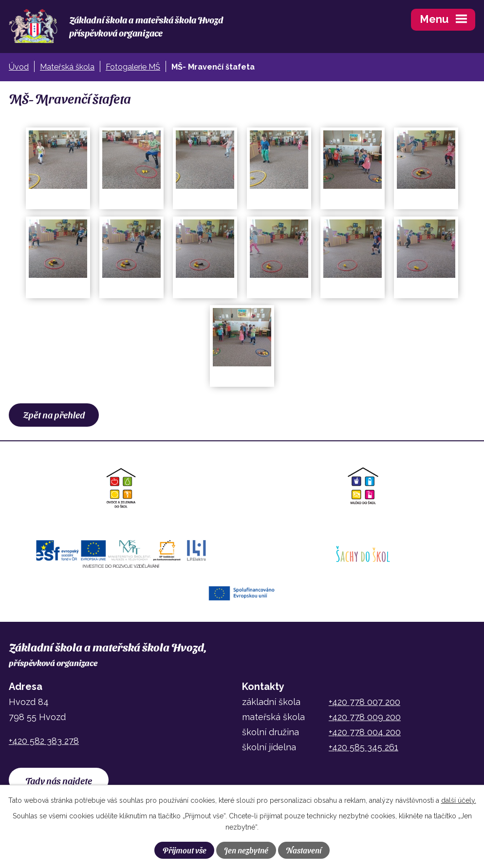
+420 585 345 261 (363, 747)
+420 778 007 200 (364, 702)
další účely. (459, 800)
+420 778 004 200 (365, 732)
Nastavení (304, 850)
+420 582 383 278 (44, 741)
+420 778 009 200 (365, 717)
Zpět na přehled (54, 415)
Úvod (19, 67)
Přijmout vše (185, 850)
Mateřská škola (67, 67)
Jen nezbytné (246, 850)
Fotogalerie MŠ (133, 67)
